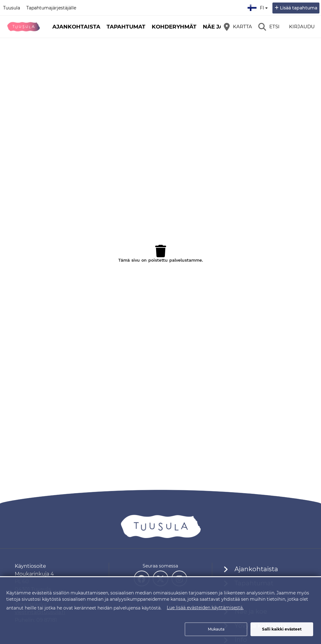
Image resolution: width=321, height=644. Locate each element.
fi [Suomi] (258, 7)
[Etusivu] (24, 27)
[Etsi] (269, 27)
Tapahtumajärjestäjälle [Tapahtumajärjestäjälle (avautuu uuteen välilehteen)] (51, 8)
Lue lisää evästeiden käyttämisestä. (205, 608)
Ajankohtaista (76, 27)
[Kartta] (238, 27)
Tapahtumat (126, 27)
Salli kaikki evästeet (282, 629)
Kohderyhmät (174, 27)
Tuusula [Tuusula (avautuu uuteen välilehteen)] (12, 8)
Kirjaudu (302, 27)
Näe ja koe (220, 27)
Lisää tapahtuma (299, 8)
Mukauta (216, 629)
